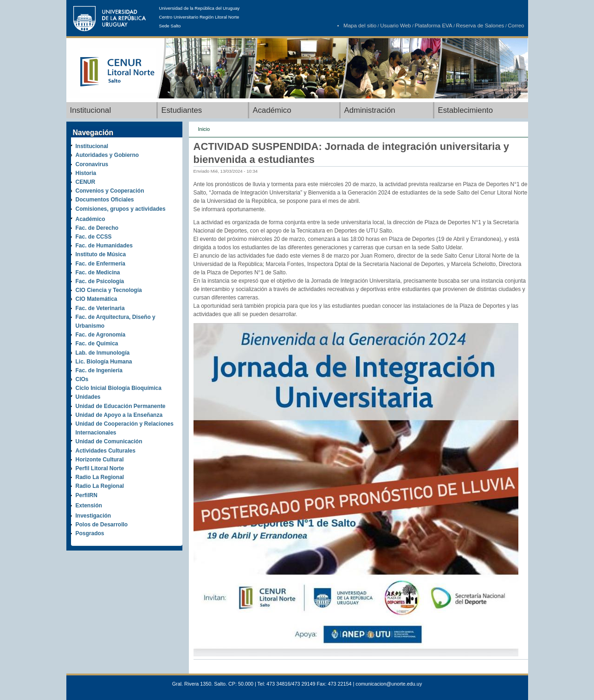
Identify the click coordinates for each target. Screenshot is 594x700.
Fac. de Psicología (100, 281)
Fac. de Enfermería (100, 264)
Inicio (204, 129)
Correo (516, 26)
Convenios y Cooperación (110, 191)
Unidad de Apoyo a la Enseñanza (119, 415)
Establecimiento (465, 110)
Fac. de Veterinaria (100, 308)
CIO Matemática (97, 299)
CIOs (82, 379)
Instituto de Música (101, 254)
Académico (272, 110)
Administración (370, 110)
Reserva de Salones (480, 26)
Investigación (94, 516)
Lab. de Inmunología (103, 353)
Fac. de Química (97, 344)
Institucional (91, 110)
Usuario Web (395, 26)
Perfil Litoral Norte (100, 468)
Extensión (89, 506)
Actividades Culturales (106, 451)
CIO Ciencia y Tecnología (109, 290)
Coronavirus (92, 164)
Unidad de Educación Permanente (121, 406)
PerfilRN (87, 495)
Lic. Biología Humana (104, 362)
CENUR (86, 182)
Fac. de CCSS (94, 237)
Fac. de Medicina (98, 272)
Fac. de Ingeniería (99, 370)
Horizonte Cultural (100, 460)
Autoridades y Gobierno (107, 155)
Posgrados (90, 533)
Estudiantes (182, 110)
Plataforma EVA (434, 26)
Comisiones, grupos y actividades (121, 209)
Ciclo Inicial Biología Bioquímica (119, 388)
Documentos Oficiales (105, 200)
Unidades (88, 397)
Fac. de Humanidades (104, 246)
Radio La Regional (100, 477)
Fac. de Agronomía (101, 335)
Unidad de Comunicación (109, 441)
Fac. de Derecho (97, 228)
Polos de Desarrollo (102, 525)
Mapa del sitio (360, 26)
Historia (86, 173)
